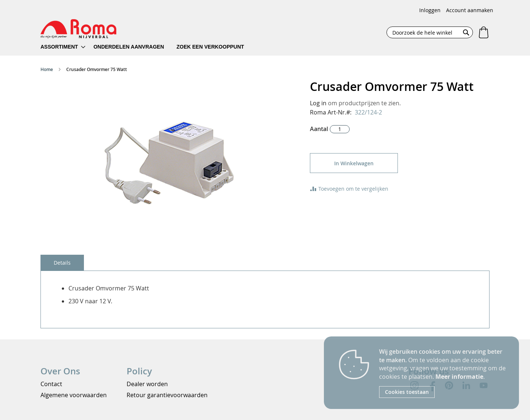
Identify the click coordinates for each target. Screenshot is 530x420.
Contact (51, 384)
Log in (318, 103)
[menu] (147, 47)
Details (62, 263)
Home (47, 69)
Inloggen (430, 10)
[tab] (62, 263)
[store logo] (78, 29)
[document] (444, 373)
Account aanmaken (470, 10)
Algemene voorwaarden (74, 395)
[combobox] (430, 32)
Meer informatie (459, 377)
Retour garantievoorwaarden (167, 395)
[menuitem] (63, 47)
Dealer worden (147, 384)
